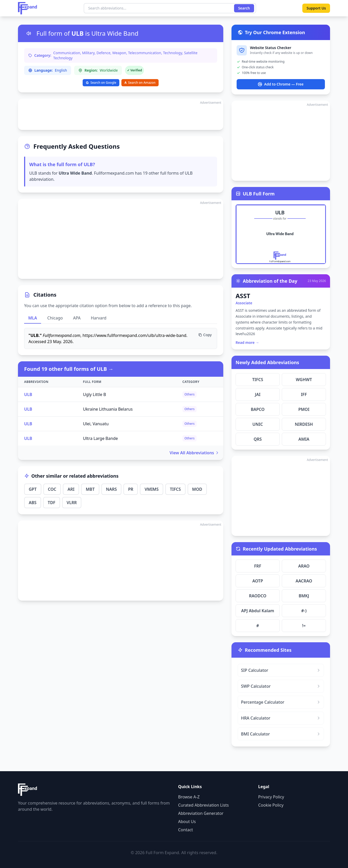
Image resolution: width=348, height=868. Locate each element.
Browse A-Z (189, 797)
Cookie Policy (271, 805)
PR (131, 489)
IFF (304, 394)
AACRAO (304, 581)
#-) (304, 611)
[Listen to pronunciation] (29, 33)
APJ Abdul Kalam (258, 611)
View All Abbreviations (194, 453)
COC (52, 489)
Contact (186, 830)
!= (304, 626)
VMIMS (152, 489)
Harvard (99, 318)
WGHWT (304, 380)
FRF (258, 566)
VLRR (72, 503)
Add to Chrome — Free (281, 84)
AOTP (258, 581)
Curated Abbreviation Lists (203, 805)
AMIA (304, 439)
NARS (112, 489)
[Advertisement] (121, 114)
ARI (71, 489)
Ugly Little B (94, 394)
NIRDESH (304, 424)
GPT (33, 489)
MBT (90, 489)
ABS (33, 503)
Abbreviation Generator (201, 813)
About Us (187, 822)
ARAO (304, 566)
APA (77, 318)
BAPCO (258, 409)
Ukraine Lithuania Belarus (108, 409)
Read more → (247, 342)
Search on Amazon (140, 83)
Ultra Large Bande (100, 438)
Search (244, 8)
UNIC (258, 424)
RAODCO (258, 596)
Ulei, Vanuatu (96, 424)
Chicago (55, 318)
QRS (258, 439)
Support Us (316, 8)
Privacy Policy (271, 797)
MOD (197, 489)
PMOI (304, 409)
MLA (33, 318)
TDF (51, 503)
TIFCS (175, 489)
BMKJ (304, 596)
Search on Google (101, 83)
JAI (258, 394)
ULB (28, 394)
